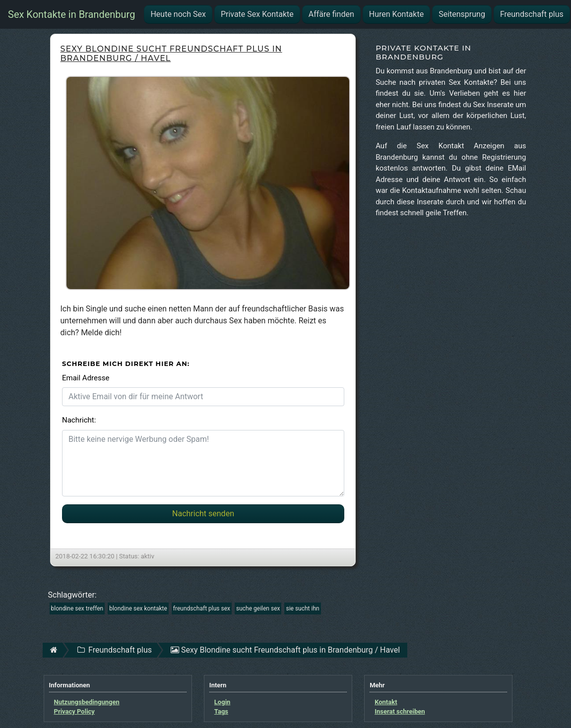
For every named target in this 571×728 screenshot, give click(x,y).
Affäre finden (331, 14)
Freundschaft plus (532, 14)
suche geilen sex (258, 608)
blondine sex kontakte (138, 608)
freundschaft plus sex (202, 608)
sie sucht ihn (302, 608)
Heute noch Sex (178, 14)
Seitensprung (462, 14)
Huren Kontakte (396, 14)
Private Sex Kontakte (257, 14)
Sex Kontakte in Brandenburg (71, 14)
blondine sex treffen (77, 608)
